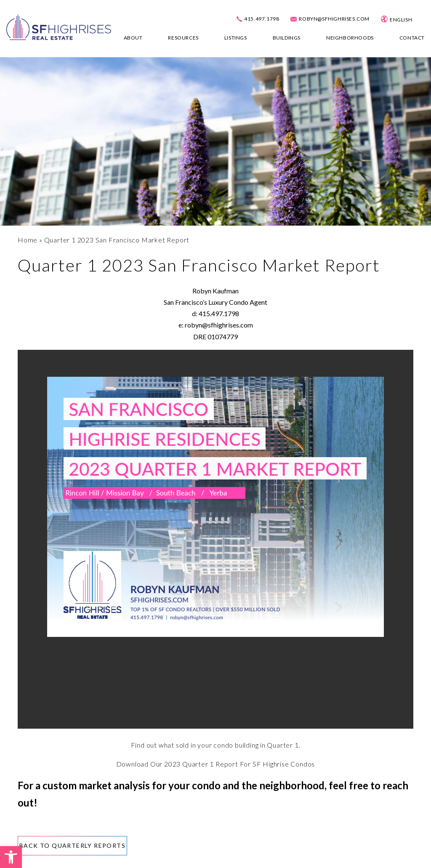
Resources (183, 38)
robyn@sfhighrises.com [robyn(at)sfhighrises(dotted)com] (334, 19)
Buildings (287, 38)
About (133, 38)
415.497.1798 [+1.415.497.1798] (262, 19)
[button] (11, 857)
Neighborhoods (350, 38)
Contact (412, 38)
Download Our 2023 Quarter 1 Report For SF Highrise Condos (216, 764)
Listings (236, 38)
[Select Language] (408, 20)
